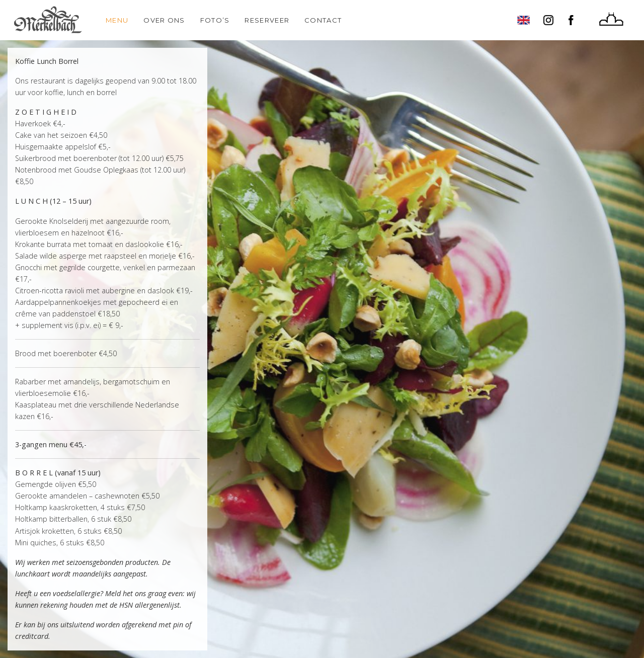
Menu (117, 20)
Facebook (574, 20)
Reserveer (267, 20)
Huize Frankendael (611, 20)
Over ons (164, 20)
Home (48, 20)
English (523, 20)
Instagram (548, 20)
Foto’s (215, 20)
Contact (323, 20)
